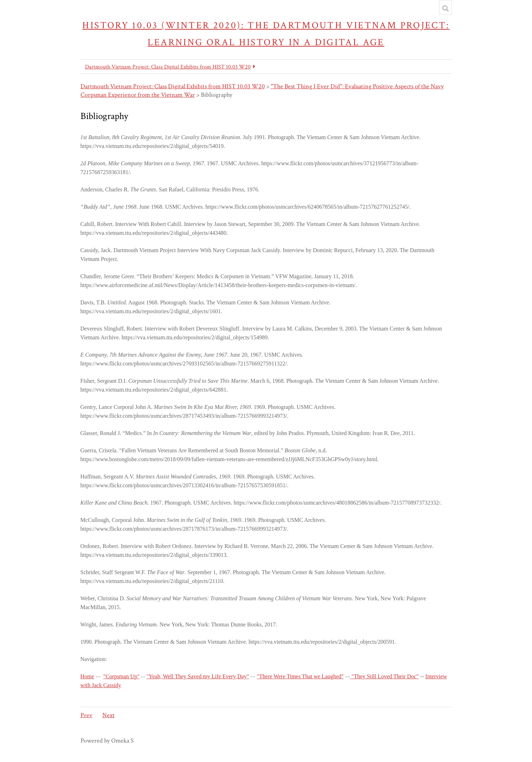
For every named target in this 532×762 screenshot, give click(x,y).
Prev (86, 715)
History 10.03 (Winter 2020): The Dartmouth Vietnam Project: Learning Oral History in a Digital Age (266, 34)
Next (109, 715)
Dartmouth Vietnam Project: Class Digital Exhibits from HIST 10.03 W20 (173, 86)
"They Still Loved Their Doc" (385, 676)
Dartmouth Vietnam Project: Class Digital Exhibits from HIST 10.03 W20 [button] (168, 67)
